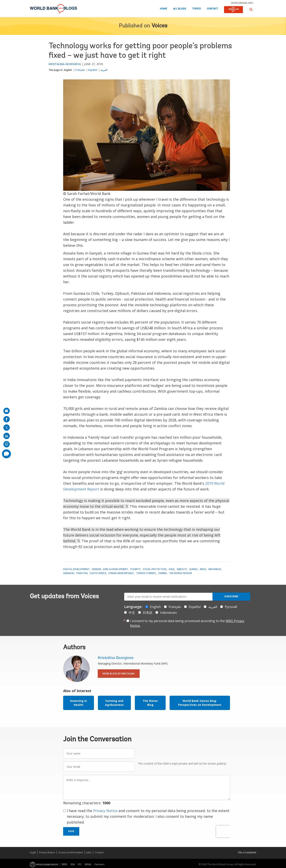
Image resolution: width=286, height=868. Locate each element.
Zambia (162, 573)
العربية (104, 70)
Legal (33, 852)
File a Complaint (247, 852)
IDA (73, 864)
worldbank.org (242, 3)
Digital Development (76, 569)
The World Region (180, 573)
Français (80, 70)
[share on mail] (7, 411)
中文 (132, 613)
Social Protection (155, 569)
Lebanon (69, 573)
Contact (212, 9)
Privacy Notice (105, 811)
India (203, 569)
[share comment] (6, 454)
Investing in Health (79, 703)
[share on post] (7, 428)
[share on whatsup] (7, 444)
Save (71, 831)
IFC (80, 864)
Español (93, 70)
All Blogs (180, 9)
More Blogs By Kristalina (119, 674)
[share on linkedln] (7, 436)
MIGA (88, 864)
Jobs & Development (116, 569)
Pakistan (82, 573)
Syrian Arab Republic (121, 573)
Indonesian (168, 613)
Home (163, 9)
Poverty (135, 569)
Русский (231, 607)
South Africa (98, 573)
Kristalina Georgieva (65, 64)
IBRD (64, 864)
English (68, 70)
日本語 (148, 613)
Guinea (193, 569)
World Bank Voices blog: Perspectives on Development (200, 703)
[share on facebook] (7, 419)
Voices (159, 26)
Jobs (89, 852)
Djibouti (182, 569)
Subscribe (231, 596)
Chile (172, 569)
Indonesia (215, 569)
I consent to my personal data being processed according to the (187, 623)
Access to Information (71, 852)
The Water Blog (150, 703)
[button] (251, 9)
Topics (196, 9)
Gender (96, 569)
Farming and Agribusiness (114, 703)
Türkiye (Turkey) (146, 573)
